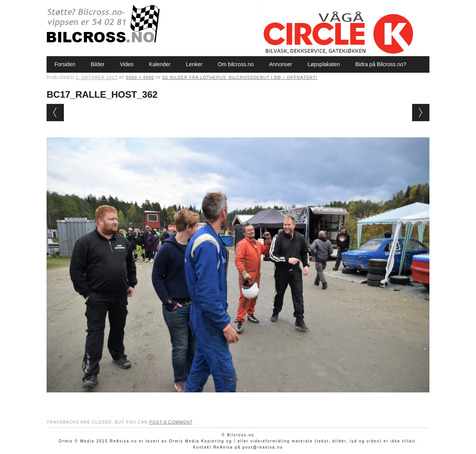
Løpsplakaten (324, 64)
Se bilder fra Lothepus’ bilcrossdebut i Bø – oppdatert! (240, 77)
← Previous (55, 113)
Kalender (160, 64)
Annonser (281, 64)
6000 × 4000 (140, 77)
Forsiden (65, 64)
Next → (421, 113)
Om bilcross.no (236, 64)
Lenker (194, 64)
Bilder (98, 64)
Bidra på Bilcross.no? (381, 64)
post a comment (171, 422)
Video (127, 64)
